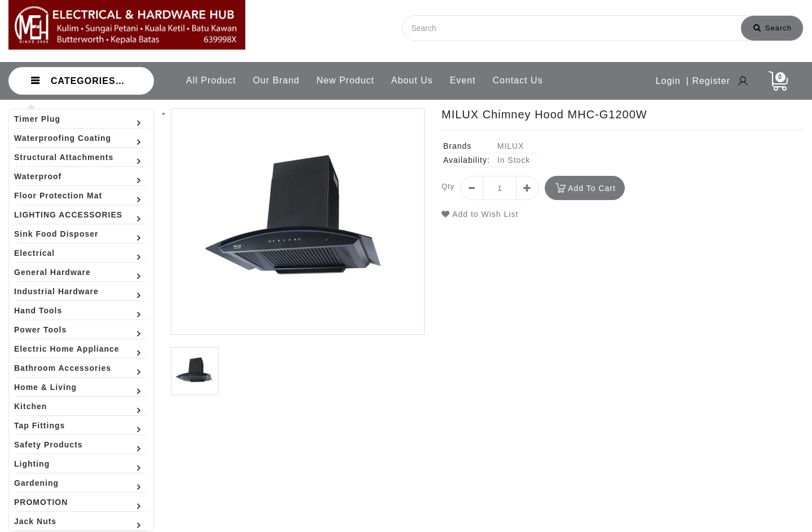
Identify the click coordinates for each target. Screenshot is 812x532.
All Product (211, 80)
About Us (412, 80)
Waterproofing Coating (63, 138)
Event (463, 80)
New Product (345, 80)
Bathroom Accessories (63, 368)
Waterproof (38, 176)
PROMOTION (41, 502)
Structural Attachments (64, 157)
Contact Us (518, 80)
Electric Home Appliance (67, 349)
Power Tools (40, 330)
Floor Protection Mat (58, 196)
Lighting (32, 464)
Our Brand (276, 80)
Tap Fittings (39, 425)
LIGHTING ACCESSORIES (68, 215)
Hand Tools (38, 311)
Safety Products (48, 445)
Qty (448, 186)
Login (668, 81)
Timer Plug (37, 119)
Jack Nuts (35, 521)
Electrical (34, 253)
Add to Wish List (480, 214)
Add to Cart (592, 188)
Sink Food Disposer (56, 234)
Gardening (36, 483)
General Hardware (52, 272)
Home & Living (45, 387)
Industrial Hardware (56, 291)
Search (773, 28)
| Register (708, 81)
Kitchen (30, 406)
